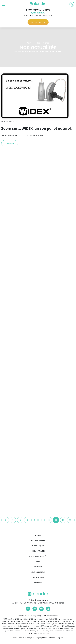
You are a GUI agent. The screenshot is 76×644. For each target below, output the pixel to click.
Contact (38, 567)
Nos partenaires (38, 541)
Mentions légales (38, 572)
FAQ (38, 562)
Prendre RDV (38, 22)
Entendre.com (38, 577)
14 (63, 520)
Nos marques (38, 546)
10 (34, 520)
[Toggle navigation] (3, 4)
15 (70, 520)
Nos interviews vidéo (38, 556)
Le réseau (38, 583)
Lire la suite (10, 143)
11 (42, 520)
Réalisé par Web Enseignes (24, 638)
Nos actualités (38, 551)
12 (49, 520)
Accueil (38, 535)
